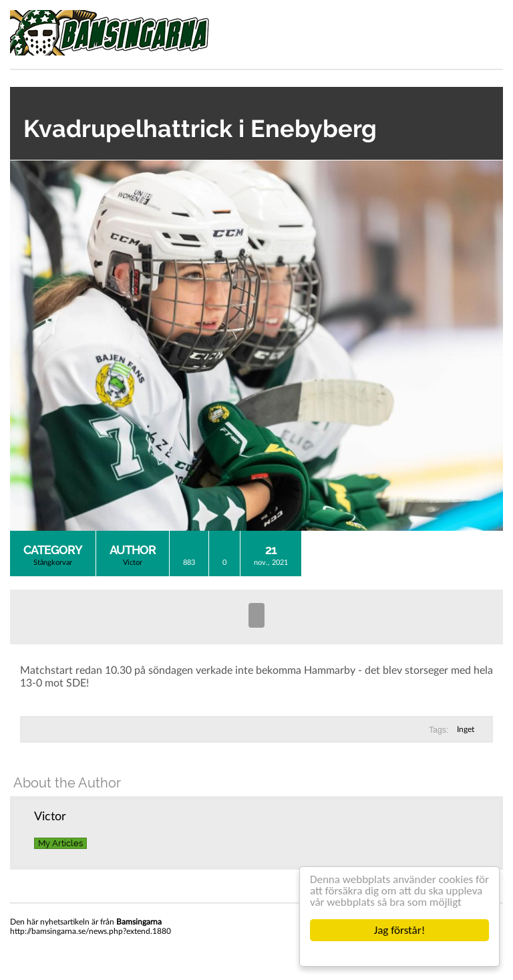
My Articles (60, 843)
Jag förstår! (399, 930)
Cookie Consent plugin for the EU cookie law (399, 953)
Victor (133, 563)
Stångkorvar (53, 563)
